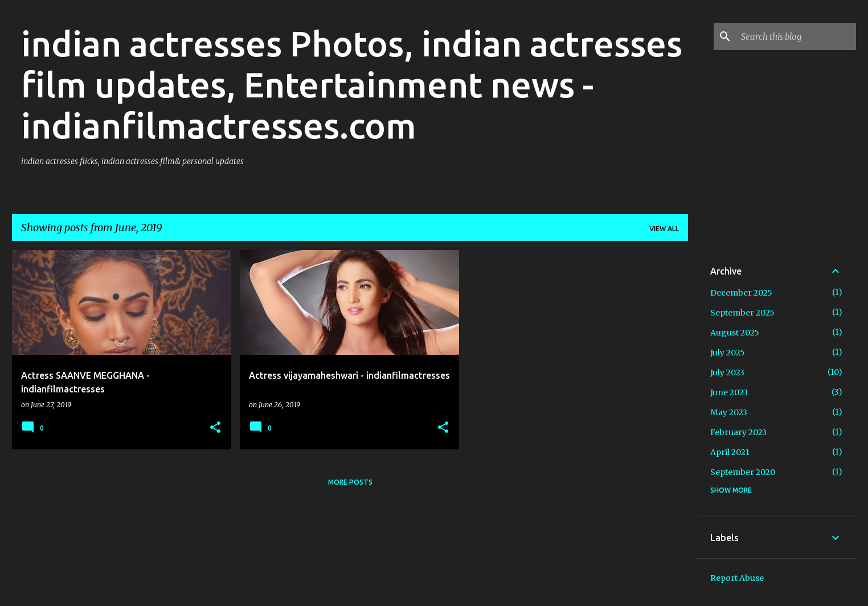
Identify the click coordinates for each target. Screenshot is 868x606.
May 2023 (729, 412)
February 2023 (738, 432)
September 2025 (742, 313)
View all (664, 229)
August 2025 (735, 333)
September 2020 (743, 472)
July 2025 (728, 353)
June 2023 (729, 392)
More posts (350, 482)
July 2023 (727, 372)
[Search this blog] (796, 36)
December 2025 (741, 293)
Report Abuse (737, 578)
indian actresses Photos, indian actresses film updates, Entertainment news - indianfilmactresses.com (352, 84)
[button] (215, 428)
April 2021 (730, 452)
